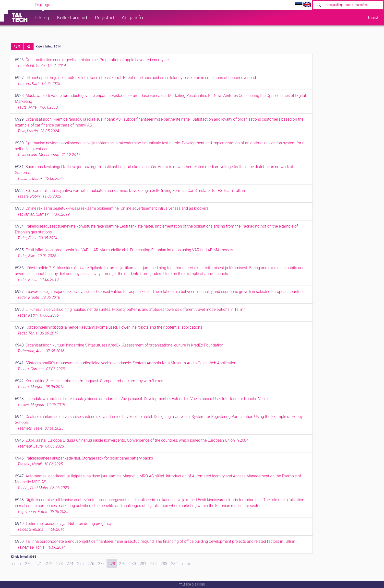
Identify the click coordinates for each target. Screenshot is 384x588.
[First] (14, 564)
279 (122, 564)
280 (133, 564)
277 (101, 564)
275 (80, 564)
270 (28, 564)
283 (164, 564)
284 (174, 564)
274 (70, 564)
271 (39, 564)
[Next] (182, 564)
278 (112, 564)
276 (91, 564)
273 (60, 564)
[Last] (189, 564)
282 (153, 564)
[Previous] (20, 564)
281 (143, 564)
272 (49, 564)
